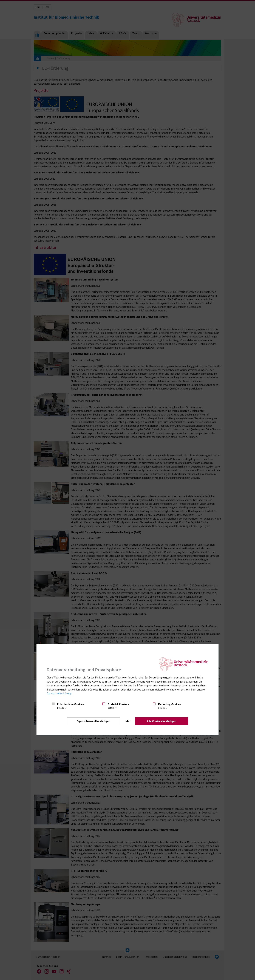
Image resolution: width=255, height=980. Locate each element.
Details (62, 708)
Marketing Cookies (170, 704)
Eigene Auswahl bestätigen (93, 721)
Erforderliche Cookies (71, 704)
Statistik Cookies (118, 704)
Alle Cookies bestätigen (162, 721)
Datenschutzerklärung (59, 693)
